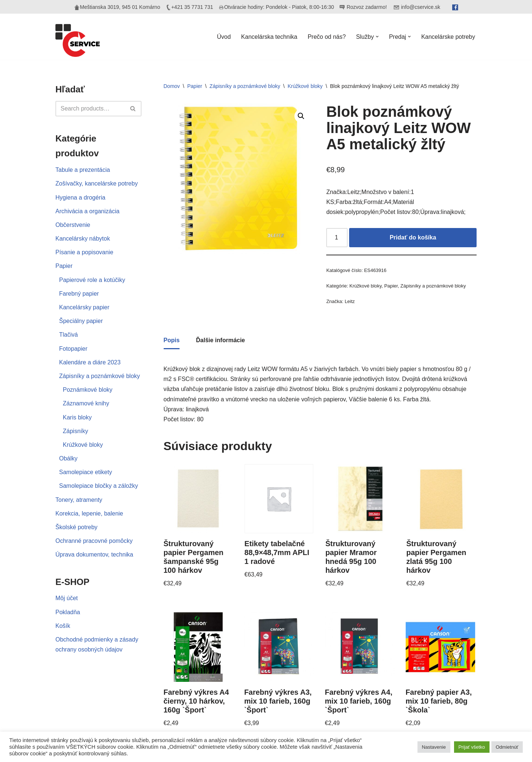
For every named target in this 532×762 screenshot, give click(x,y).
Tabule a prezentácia (83, 170)
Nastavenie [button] (434, 747)
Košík (63, 626)
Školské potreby (76, 527)
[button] (377, 37)
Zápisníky (75, 431)
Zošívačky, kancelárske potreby (97, 183)
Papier (64, 266)
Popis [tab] (172, 340)
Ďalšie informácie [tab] (221, 340)
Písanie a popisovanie (84, 252)
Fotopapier (73, 349)
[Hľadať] (90, 109)
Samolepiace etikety (86, 472)
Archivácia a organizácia (87, 211)
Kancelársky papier (84, 307)
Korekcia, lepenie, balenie (89, 513)
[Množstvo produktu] (337, 238)
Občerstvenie (73, 225)
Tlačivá (69, 335)
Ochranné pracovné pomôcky (94, 541)
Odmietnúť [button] (507, 747)
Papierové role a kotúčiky (92, 280)
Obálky (68, 458)
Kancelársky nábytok (83, 239)
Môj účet (66, 598)
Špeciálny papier (81, 321)
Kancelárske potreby (448, 37)
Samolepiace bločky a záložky (98, 486)
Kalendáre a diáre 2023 (90, 362)
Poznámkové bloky (88, 390)
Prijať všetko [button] (472, 747)
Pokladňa (68, 612)
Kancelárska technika (269, 37)
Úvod (224, 37)
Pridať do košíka (413, 237)
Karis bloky (77, 417)
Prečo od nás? (327, 37)
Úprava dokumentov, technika (94, 555)
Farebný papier (79, 294)
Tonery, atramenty (79, 500)
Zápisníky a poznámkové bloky (100, 376)
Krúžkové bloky (83, 445)
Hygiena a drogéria (80, 198)
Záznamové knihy (86, 403)
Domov (172, 86)
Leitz (350, 301)
